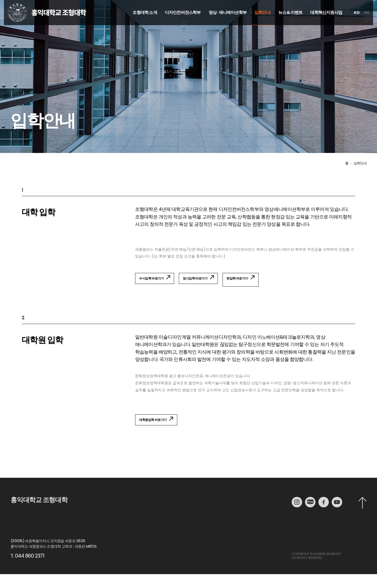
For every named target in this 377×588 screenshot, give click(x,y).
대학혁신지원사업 (326, 23)
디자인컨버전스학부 (183, 23)
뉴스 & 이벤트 (290, 23)
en (367, 23)
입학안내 (262, 23)
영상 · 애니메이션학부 (228, 23)
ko (357, 23)
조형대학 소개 (145, 23)
